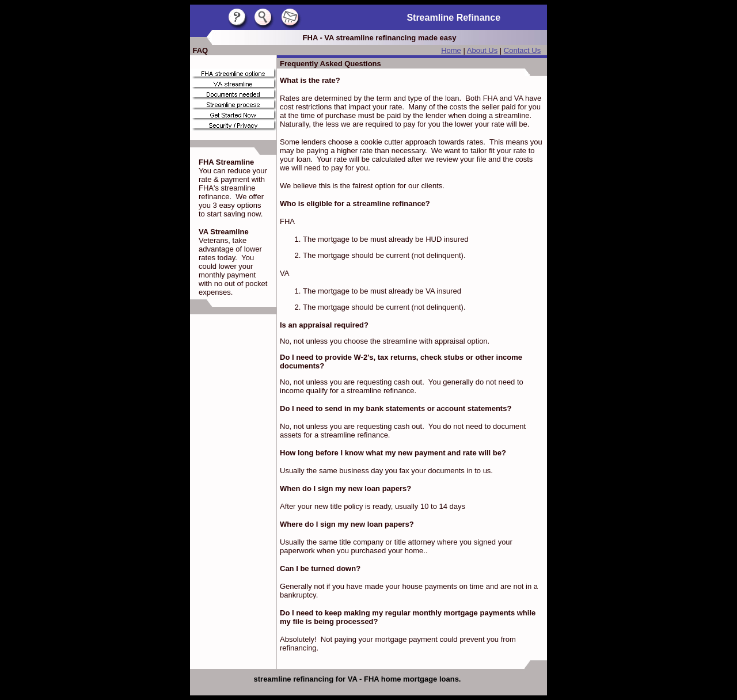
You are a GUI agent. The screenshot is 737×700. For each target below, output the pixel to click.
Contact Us (522, 50)
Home (451, 50)
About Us (482, 50)
